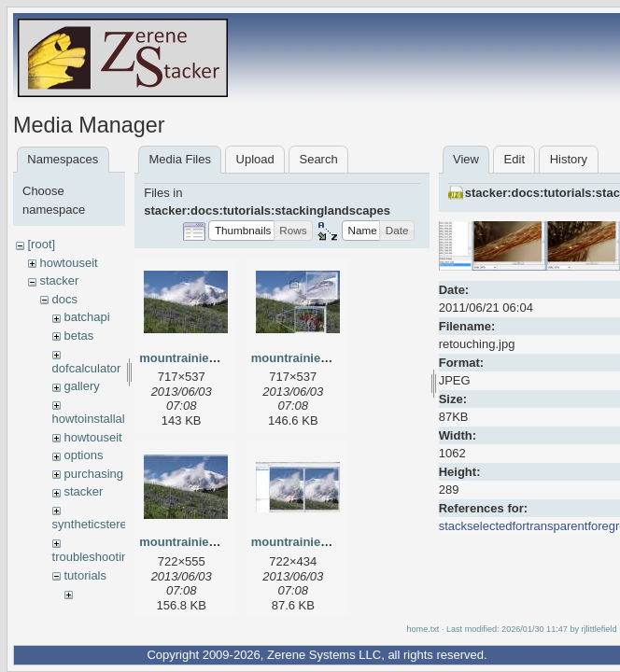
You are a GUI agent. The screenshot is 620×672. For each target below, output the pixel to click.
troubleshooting (94, 557)
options (83, 455)
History (569, 159)
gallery (81, 386)
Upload (255, 159)
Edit (514, 159)
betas (78, 336)
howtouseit (68, 263)
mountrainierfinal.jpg (199, 358)
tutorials (85, 575)
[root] (41, 244)
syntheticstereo (93, 524)
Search (318, 159)
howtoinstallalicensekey (116, 419)
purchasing (93, 474)
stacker (59, 280)
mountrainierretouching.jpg (331, 542)
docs (64, 299)
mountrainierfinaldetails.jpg (331, 358)
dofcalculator (87, 368)
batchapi (86, 317)
